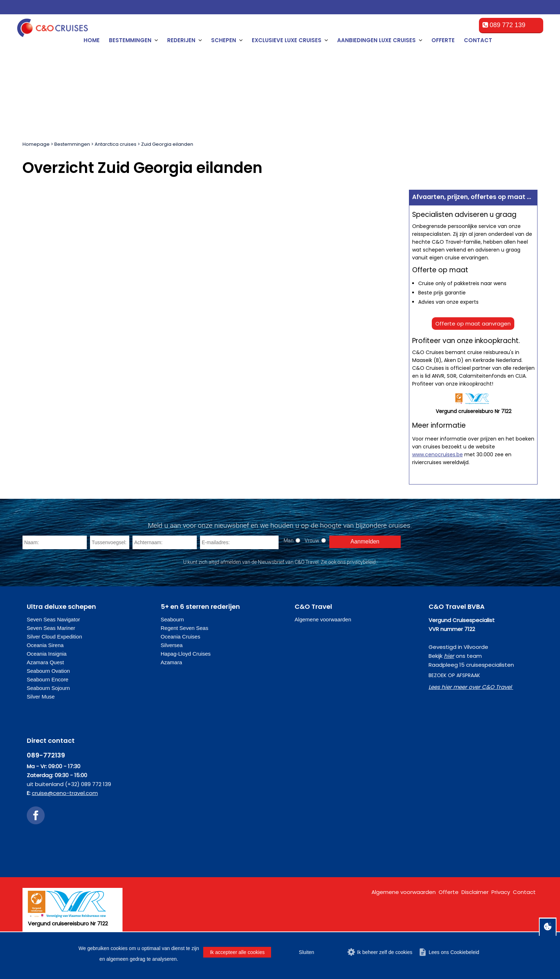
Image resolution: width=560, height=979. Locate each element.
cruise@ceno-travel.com (65, 793)
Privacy (501, 892)
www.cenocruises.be (437, 454)
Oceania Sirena (45, 645)
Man (289, 540)
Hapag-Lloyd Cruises (186, 654)
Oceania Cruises (181, 637)
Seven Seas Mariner (51, 628)
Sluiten (307, 952)
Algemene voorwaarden (323, 619)
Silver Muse (41, 697)
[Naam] (55, 542)
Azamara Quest (45, 662)
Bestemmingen (72, 144)
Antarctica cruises (116, 144)
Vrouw (312, 540)
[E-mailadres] (239, 542)
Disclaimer (475, 892)
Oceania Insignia (47, 654)
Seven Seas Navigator (53, 619)
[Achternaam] (165, 542)
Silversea (172, 645)
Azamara (171, 662)
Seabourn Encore (48, 679)
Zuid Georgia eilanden (167, 144)
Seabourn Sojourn (48, 688)
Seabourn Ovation (48, 671)
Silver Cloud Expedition (54, 637)
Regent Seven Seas (184, 628)
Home (92, 40)
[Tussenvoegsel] (110, 542)
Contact (478, 40)
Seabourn (172, 619)
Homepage (36, 144)
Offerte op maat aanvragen (473, 324)
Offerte (443, 40)
